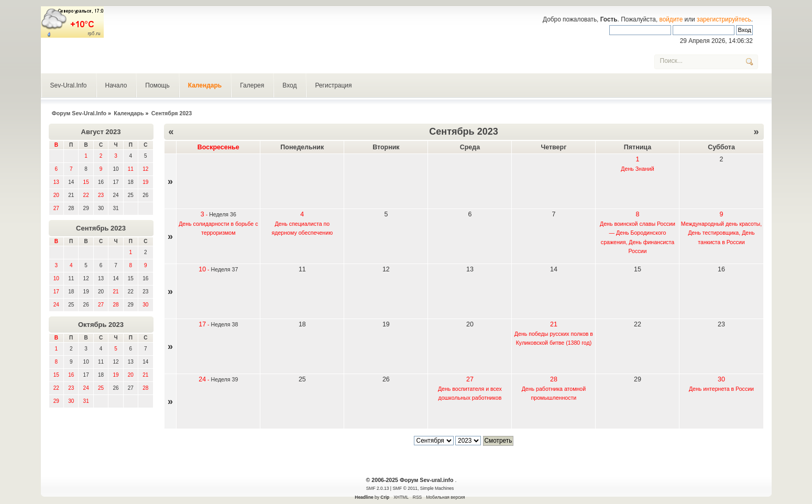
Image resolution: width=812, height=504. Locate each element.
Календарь (205, 85)
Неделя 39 (225, 379)
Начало (116, 85)
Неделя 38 (225, 324)
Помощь (157, 85)
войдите (671, 19)
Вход (289, 85)
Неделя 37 (225, 269)
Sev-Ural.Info (69, 85)
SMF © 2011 (405, 488)
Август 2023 (101, 132)
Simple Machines (437, 488)
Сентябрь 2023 (101, 228)
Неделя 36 (223, 214)
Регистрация (333, 85)
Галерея (252, 85)
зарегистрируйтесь (724, 19)
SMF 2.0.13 (378, 488)
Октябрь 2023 (101, 325)
